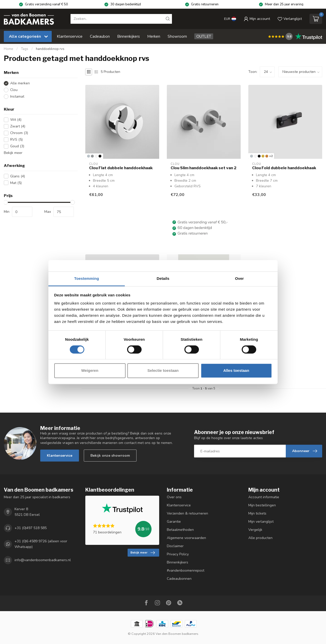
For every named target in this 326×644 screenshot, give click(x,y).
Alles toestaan (236, 371)
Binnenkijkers (128, 36)
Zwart (18, 126)
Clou (14, 90)
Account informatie (264, 497)
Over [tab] (240, 278)
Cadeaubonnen (179, 579)
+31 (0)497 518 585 (31, 528)
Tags (25, 49)
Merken (154, 36)
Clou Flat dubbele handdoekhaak (121, 168)
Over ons (174, 497)
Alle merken (20, 83)
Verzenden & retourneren (187, 513)
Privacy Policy (178, 554)
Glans (18, 176)
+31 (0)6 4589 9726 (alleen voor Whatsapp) (41, 544)
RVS (16, 140)
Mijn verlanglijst (261, 522)
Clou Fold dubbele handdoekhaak (284, 168)
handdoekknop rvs (50, 49)
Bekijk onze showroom (110, 456)
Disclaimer (175, 546)
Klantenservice (70, 36)
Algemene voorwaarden (186, 538)
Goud (17, 146)
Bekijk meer (13, 153)
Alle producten (260, 538)
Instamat (17, 96)
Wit (16, 120)
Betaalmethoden (180, 530)
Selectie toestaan (163, 371)
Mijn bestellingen (262, 505)
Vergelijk (255, 530)
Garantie (174, 522)
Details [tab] (163, 278)
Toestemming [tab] (87, 278)
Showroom (177, 36)
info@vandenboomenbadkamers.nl (43, 560)
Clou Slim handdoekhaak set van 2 (203, 168)
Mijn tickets (257, 513)
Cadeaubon (100, 36)
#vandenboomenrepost (186, 570)
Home (9, 49)
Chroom (19, 133)
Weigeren (90, 371)
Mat (16, 183)
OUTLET (204, 36)
